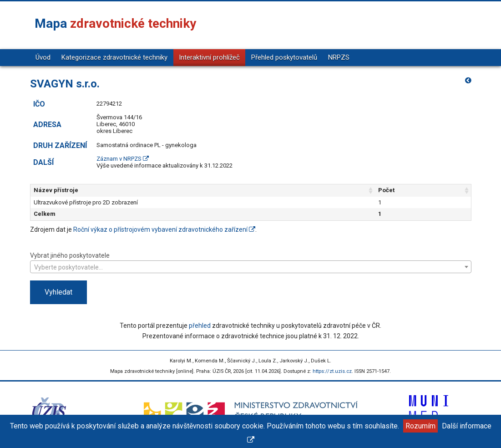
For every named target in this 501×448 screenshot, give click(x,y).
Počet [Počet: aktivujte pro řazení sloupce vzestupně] (386, 190)
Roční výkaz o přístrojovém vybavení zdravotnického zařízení (164, 229)
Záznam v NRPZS (123, 159)
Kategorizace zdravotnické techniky (114, 57)
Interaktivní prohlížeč (209, 57)
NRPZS (339, 57)
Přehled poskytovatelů (284, 57)
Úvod (43, 57)
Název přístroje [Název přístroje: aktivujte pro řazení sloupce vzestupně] (56, 190)
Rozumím (420, 426)
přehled (200, 326)
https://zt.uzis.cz (332, 371)
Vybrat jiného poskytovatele (251, 262)
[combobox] (251, 267)
